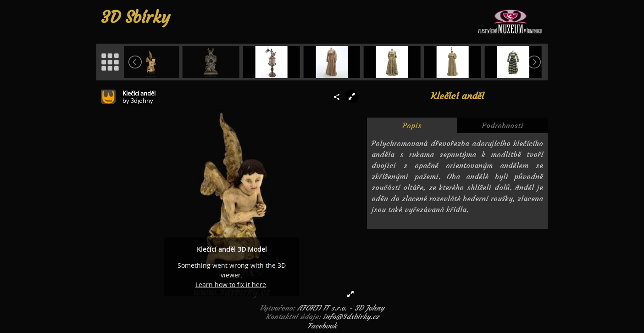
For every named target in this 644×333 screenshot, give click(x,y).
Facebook (322, 326)
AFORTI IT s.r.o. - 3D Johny (341, 308)
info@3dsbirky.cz (351, 316)
